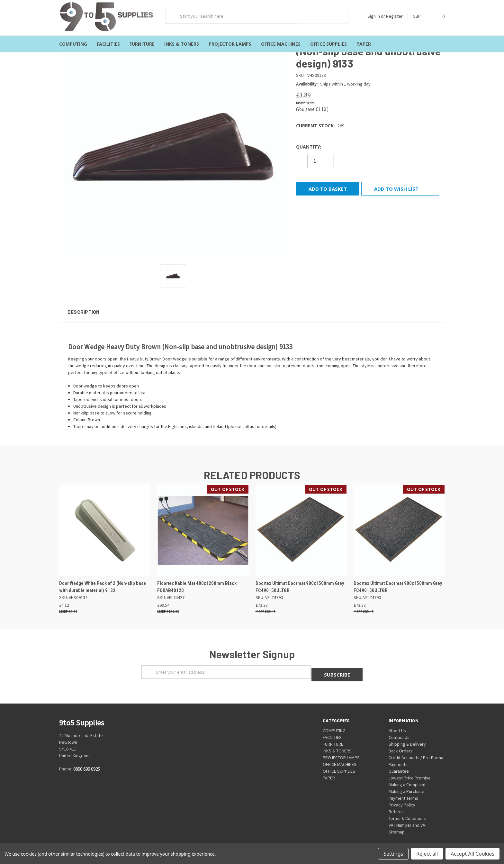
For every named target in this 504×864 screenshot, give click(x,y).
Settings (393, 854)
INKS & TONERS (182, 44)
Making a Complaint (407, 778)
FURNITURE (142, 44)
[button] (252, 308)
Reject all (427, 854)
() (441, 16)
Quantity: (309, 143)
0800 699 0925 (87, 763)
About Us (397, 724)
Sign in (374, 16)
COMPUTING (73, 44)
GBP (419, 16)
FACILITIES (108, 44)
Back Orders (401, 744)
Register (394, 16)
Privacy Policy (402, 798)
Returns (396, 805)
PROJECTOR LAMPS (230, 44)
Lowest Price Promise (410, 771)
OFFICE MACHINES (281, 44)
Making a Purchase (406, 785)
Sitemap (397, 825)
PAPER (364, 44)
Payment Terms (403, 792)
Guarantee (399, 765)
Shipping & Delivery (407, 738)
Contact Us (399, 731)
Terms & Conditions (407, 812)
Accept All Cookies (473, 854)
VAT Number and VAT (408, 819)
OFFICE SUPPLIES (328, 44)
